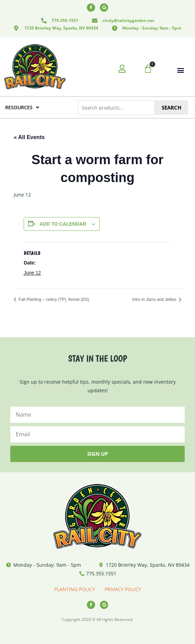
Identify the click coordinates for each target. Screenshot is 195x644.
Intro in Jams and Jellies (155, 300)
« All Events (29, 137)
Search (171, 108)
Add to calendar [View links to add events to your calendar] (63, 224)
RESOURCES (22, 107)
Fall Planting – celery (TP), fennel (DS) (53, 300)
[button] (181, 70)
